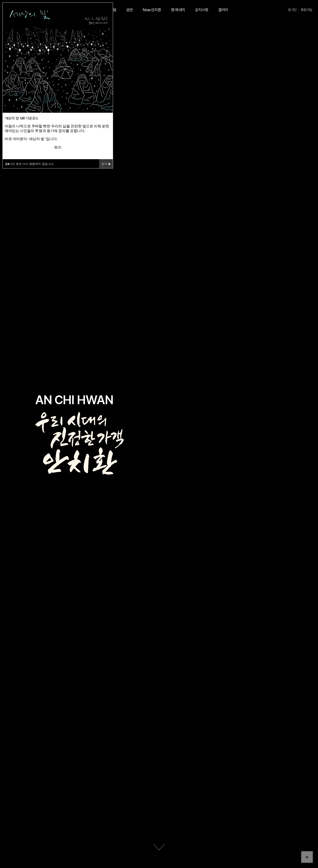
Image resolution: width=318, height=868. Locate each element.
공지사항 (202, 10)
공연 (130, 10)
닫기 (106, 164)
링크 (58, 147)
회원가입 (306, 10)
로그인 (292, 10)
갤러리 (223, 10)
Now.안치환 (152, 10)
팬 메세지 (178, 10)
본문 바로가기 (0, 0)
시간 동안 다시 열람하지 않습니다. (30, 164)
